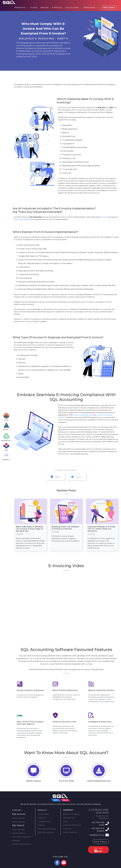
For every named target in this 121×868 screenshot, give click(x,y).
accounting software (46, 656)
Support (17, 811)
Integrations (43, 820)
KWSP (6, 415)
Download (42, 815)
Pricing (45, 8)
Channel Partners (70, 823)
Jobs (65, 820)
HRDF (6, 448)
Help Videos (20, 821)
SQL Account (18, 815)
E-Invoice (57, 8)
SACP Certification (20, 838)
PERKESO (6, 437)
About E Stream (70, 815)
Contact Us (68, 817)
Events (41, 823)
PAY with (98, 847)
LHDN (6, 426)
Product (43, 811)
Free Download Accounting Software (46, 670)
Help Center (20, 818)
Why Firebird (68, 829)
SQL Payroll (18, 823)
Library (15, 835)
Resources (90, 8)
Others (6, 459)
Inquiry (41, 817)
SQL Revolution (44, 829)
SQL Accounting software (84, 415)
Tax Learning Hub (20, 832)
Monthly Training (45, 826)
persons (105, 217)
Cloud (34, 8)
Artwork (66, 826)
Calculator (72, 8)
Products (20, 8)
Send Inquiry (101, 839)
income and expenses (23, 219)
